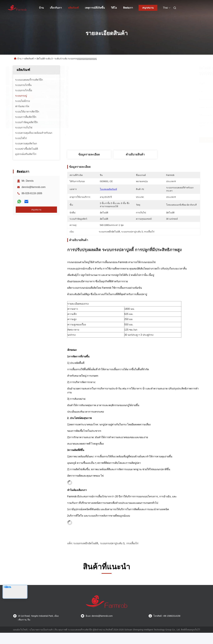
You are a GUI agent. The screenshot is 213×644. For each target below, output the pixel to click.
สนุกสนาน (148, 8)
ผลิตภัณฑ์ (73, 8)
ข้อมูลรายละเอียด (89, 154)
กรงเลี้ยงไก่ (132, 543)
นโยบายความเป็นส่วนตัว (41, 630)
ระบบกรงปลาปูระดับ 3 (112, 543)
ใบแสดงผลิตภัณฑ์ (108, 189)
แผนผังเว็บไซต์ (20, 630)
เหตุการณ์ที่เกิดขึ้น (95, 8)
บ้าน (41, 8)
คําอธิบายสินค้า (135, 154)
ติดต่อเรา (128, 8)
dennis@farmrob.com (34, 187)
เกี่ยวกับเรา (56, 8)
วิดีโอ (114, 8)
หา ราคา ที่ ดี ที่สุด (152, 140)
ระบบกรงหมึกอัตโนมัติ (86, 543)
